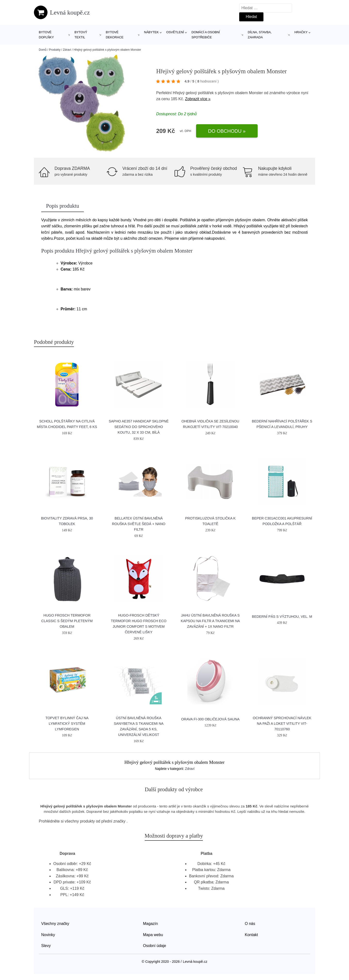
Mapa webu (153, 935)
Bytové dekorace (115, 35)
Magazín (150, 924)
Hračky (301, 32)
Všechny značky (55, 924)
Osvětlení (175, 32)
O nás (250, 924)
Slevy (46, 946)
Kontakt (251, 935)
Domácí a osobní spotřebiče (206, 35)
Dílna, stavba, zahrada (260, 35)
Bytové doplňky (46, 35)
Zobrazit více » (198, 99)
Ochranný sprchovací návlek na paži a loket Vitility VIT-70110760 (282, 724)
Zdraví (67, 50)
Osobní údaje (155, 946)
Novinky (48, 935)
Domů (43, 50)
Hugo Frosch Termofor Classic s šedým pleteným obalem (67, 621)
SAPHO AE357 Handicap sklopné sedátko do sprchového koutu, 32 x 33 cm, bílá (139, 427)
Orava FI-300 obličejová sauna (210, 719)
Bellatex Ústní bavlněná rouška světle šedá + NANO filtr (139, 524)
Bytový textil (81, 35)
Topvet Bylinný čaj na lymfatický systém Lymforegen (67, 724)
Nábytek (151, 32)
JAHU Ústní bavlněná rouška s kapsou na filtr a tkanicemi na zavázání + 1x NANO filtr (210, 621)
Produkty (55, 50)
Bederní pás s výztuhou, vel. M (282, 617)
